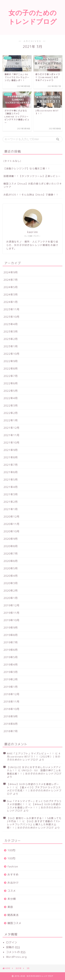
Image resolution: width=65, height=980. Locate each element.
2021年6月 (11, 472)
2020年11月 (11, 524)
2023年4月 (11, 324)
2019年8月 (11, 635)
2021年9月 (11, 450)
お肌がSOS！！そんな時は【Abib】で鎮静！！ (31, 195)
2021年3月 (11, 494)
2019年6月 (11, 650)
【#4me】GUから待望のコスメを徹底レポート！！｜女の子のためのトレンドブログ (34, 807)
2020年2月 (11, 591)
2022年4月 (11, 398)
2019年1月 (11, 687)
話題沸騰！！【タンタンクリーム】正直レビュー (32, 176)
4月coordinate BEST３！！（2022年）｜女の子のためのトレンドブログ (34, 757)
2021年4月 (11, 487)
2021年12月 (11, 428)
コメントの (16, 952)
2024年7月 (11, 280)
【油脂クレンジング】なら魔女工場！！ (27, 168)
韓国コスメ (14, 923)
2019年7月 (11, 642)
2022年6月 (11, 383)
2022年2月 (11, 413)
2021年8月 (11, 457)
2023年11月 (11, 309)
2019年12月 (11, 605)
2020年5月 (11, 568)
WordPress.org (16, 957)
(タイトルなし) (12, 161)
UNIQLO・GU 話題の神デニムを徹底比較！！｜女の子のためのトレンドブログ (34, 772)
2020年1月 (11, 598)
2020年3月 (11, 583)
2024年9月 (11, 272)
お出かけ (13, 883)
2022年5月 (11, 391)
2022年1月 (11, 420)
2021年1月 (11, 509)
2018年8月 (11, 724)
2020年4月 (11, 576)
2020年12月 (11, 517)
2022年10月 (11, 354)
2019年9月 (11, 628)
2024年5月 (11, 287)
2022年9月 (11, 361)
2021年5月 (11, 480)
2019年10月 (11, 620)
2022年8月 (11, 369)
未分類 (12, 899)
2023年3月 (11, 332)
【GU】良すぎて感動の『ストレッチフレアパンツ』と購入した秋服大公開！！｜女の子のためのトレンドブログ (34, 824)
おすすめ (13, 875)
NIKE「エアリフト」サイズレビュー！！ (31, 753)
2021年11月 (11, 435)
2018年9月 (11, 716)
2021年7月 (11, 465)
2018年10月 (11, 709)
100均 (11, 850)
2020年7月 (11, 554)
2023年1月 (11, 346)
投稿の (13, 947)
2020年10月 (11, 531)
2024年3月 (11, 295)
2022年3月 (11, 406)
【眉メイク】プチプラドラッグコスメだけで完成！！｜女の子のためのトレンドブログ (34, 791)
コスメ (12, 891)
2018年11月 (11, 702)
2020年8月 (11, 546)
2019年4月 (11, 665)
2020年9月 (11, 539)
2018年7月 (11, 731)
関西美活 (13, 915)
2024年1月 (11, 302)
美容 (10, 907)
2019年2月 (11, 679)
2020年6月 (11, 561)
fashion (13, 866)
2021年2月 (11, 502)
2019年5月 (11, 657)
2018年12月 (11, 694)
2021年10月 (11, 443)
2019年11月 (11, 613)
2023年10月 (11, 317)
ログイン (12, 942)
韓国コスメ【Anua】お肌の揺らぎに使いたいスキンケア (33, 185)
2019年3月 (11, 672)
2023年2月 (11, 339)
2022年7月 (11, 376)
